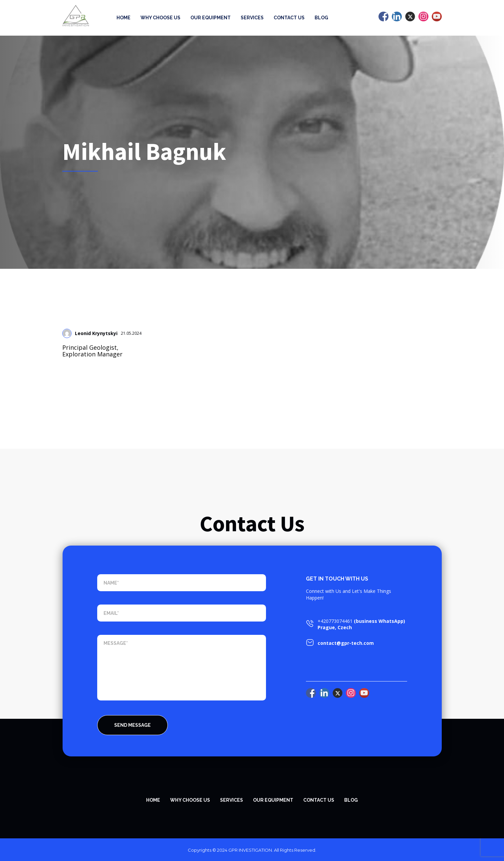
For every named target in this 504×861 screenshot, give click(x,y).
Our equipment (211, 18)
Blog (321, 18)
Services (252, 18)
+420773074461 (335, 621)
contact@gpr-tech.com (346, 643)
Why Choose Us (160, 18)
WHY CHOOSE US (190, 800)
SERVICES (232, 800)
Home (124, 18)
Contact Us (289, 18)
